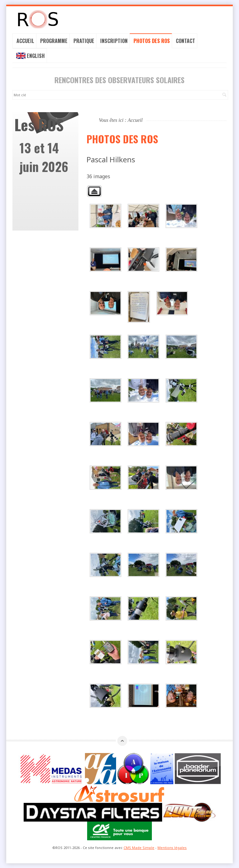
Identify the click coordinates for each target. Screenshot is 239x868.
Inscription (114, 41)
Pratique (84, 41)
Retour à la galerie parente (94, 191)
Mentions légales (172, 848)
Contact (185, 41)
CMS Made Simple (139, 848)
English (30, 56)
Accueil (25, 41)
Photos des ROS (152, 41)
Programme (54, 41)
